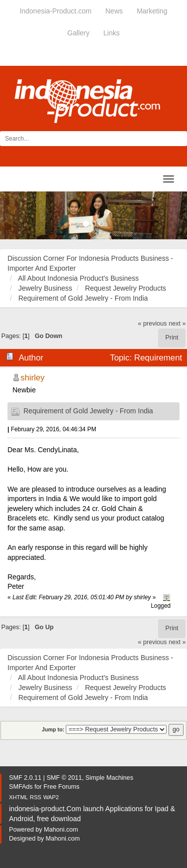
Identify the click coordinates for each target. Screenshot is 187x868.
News (114, 11)
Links (111, 33)
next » (177, 324)
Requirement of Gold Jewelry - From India (88, 411)
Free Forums (61, 787)
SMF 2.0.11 (25, 778)
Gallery (78, 33)
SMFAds (21, 787)
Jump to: (53, 729)
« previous (153, 324)
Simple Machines (109, 778)
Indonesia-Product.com (55, 11)
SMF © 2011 (64, 778)
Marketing (152, 11)
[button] (14, 215)
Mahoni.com (61, 830)
